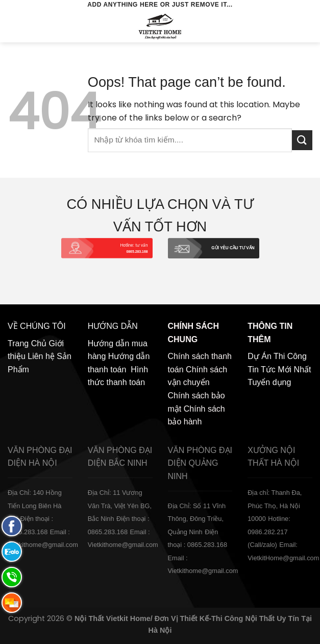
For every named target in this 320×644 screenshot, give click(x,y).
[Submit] (302, 140)
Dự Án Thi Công (277, 356)
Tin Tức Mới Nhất (279, 369)
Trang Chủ (27, 343)
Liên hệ (41, 356)
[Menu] (14, 26)
